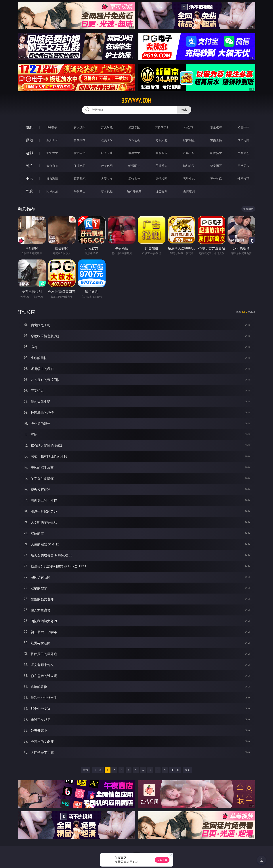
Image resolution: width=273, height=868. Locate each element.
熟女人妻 (161, 140)
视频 (29, 140)
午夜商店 (80, 191)
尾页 (187, 770)
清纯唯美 (189, 166)
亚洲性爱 (52, 153)
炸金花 (189, 127)
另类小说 (189, 179)
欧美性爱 (134, 153)
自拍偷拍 (80, 140)
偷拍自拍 (80, 153)
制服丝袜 (161, 153)
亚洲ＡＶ (52, 140)
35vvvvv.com (136, 101)
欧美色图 (107, 166)
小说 (29, 178)
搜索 (184, 110)
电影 (29, 153)
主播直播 (216, 140)
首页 (86, 770)
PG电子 (52, 127)
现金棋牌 (216, 127)
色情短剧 (189, 191)
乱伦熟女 (216, 153)
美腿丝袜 (161, 166)
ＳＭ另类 (243, 140)
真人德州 (80, 127)
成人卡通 (107, 153)
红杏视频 (161, 191)
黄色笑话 (216, 179)
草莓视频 (107, 191)
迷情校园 (161, 179)
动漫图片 (134, 166)
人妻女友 (107, 179)
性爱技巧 (243, 179)
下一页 (175, 770)
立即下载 (162, 860)
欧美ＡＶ (107, 140)
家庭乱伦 (80, 179)
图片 (29, 166)
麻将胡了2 (162, 127)
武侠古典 (134, 179)
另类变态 (243, 153)
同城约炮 (52, 191)
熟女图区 (216, 166)
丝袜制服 (189, 140)
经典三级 (189, 153)
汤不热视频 (134, 191)
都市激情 (52, 179)
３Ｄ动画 (134, 140)
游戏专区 (134, 127)
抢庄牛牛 (243, 127)
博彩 (29, 127)
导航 (29, 191)
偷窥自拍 (52, 166)
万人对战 (107, 127)
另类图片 (243, 166)
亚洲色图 (80, 166)
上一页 (98, 770)
